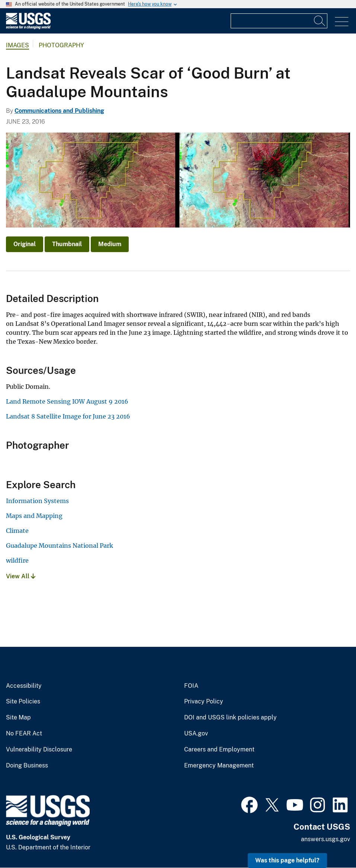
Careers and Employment (219, 750)
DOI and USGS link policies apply (230, 718)
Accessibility (24, 686)
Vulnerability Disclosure (39, 750)
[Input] (279, 21)
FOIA (191, 686)
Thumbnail (67, 244)
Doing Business (27, 766)
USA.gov (196, 734)
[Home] (28, 27)
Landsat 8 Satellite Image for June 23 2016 (68, 416)
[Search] (320, 21)
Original (25, 244)
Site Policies (23, 702)
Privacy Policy (204, 702)
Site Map (18, 718)
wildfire (17, 560)
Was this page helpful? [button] (287, 860)
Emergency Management (219, 766)
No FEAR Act (24, 734)
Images (17, 45)
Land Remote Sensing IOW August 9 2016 (67, 401)
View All (21, 576)
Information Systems (37, 501)
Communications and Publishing (59, 111)
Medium (110, 244)
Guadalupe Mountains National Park (60, 546)
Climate (17, 531)
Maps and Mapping (34, 516)
